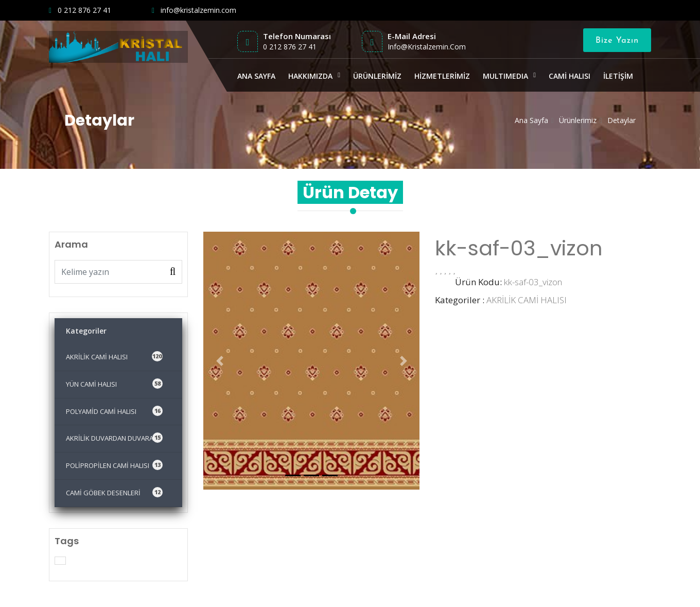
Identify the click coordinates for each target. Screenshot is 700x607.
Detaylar (622, 120)
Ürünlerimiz (578, 120)
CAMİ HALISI (570, 76)
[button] (220, 361)
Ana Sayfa (531, 120)
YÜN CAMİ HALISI (114, 384)
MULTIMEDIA (505, 76)
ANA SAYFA (256, 76)
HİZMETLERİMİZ (442, 76)
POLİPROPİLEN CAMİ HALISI (114, 465)
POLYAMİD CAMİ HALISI (114, 411)
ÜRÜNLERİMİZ (377, 76)
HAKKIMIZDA (310, 76)
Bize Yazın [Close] (617, 41)
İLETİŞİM (618, 76)
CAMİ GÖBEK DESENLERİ (114, 492)
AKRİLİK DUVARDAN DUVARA (114, 438)
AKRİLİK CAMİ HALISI (114, 356)
